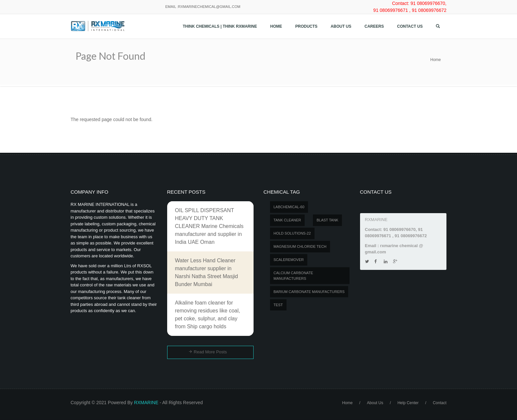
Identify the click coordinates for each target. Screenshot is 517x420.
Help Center (408, 403)
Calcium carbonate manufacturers (293, 276)
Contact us (410, 26)
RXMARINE (146, 403)
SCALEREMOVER (289, 260)
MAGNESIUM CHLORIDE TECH (300, 246)
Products (306, 26)
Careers (374, 26)
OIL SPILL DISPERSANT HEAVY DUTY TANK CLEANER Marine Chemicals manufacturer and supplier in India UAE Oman (209, 226)
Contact (440, 403)
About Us (341, 26)
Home (276, 26)
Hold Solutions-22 (292, 233)
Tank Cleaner (288, 220)
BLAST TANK (327, 220)
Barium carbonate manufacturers (309, 292)
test (278, 305)
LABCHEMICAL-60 (289, 207)
